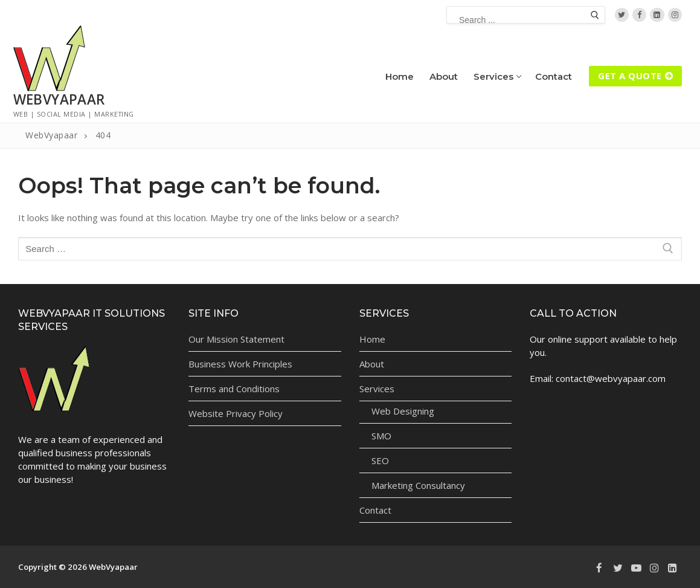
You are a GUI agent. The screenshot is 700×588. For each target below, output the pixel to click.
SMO (381, 436)
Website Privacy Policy (236, 413)
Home (372, 339)
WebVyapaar (59, 99)
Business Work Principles (240, 364)
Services (378, 389)
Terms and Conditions (234, 389)
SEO (380, 460)
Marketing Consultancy (418, 485)
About (372, 364)
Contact (375, 510)
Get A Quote (635, 76)
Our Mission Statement (236, 339)
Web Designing (403, 411)
